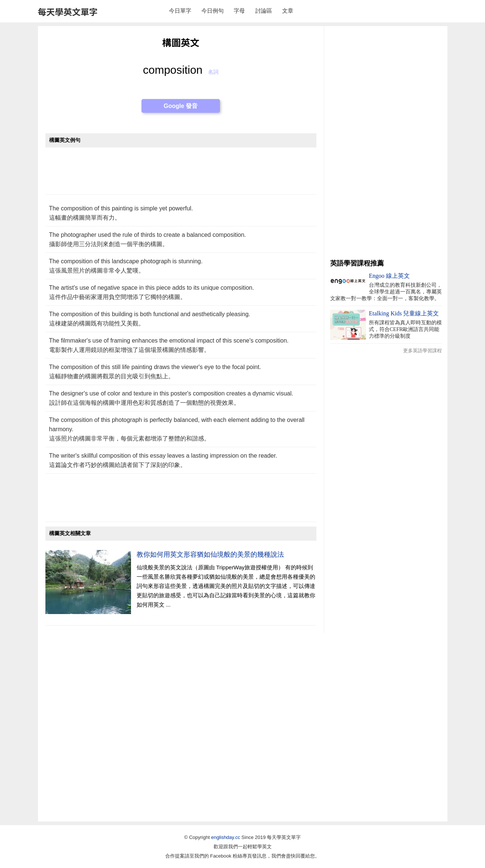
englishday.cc (226, 837)
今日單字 (180, 11)
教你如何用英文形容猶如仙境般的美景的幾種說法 (210, 554)
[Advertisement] (181, 175)
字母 (239, 11)
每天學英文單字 (68, 12)
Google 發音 (181, 106)
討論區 (264, 11)
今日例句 (213, 11)
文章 (288, 11)
